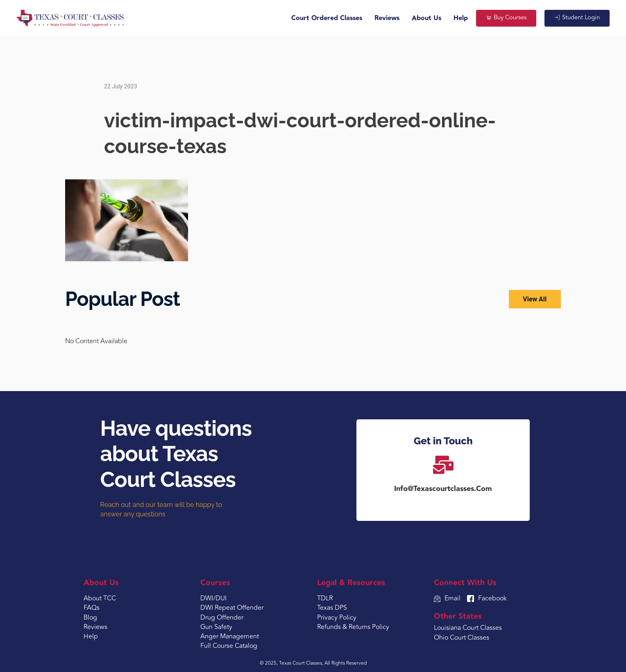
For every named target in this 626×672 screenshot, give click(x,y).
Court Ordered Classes (325, 18)
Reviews (385, 18)
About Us (425, 18)
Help (459, 18)
